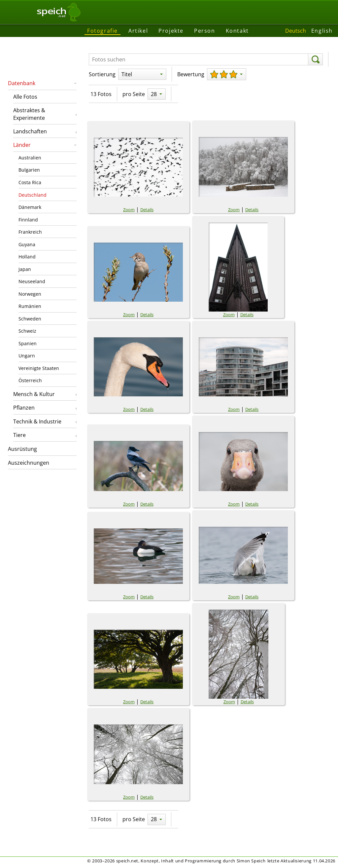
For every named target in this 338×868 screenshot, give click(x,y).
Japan (25, 269)
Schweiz (27, 331)
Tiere (19, 435)
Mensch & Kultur (34, 394)
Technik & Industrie (37, 421)
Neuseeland (32, 281)
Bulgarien (29, 170)
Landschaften (30, 131)
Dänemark (30, 207)
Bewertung (191, 74)
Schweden (30, 319)
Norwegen (30, 294)
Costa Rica (30, 182)
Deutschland (33, 195)
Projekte (171, 31)
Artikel (138, 31)
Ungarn (27, 356)
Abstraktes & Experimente (29, 114)
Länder (22, 145)
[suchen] (315, 59)
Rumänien (30, 306)
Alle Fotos (25, 97)
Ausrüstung (22, 449)
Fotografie (102, 31)
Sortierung (102, 74)
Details (147, 210)
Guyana (27, 244)
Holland (27, 257)
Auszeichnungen (29, 463)
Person (205, 31)
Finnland (28, 220)
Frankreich (30, 232)
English (322, 31)
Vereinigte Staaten (39, 368)
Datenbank (22, 83)
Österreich (30, 380)
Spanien (28, 343)
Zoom (129, 210)
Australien (30, 158)
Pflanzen (24, 408)
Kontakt (237, 31)
